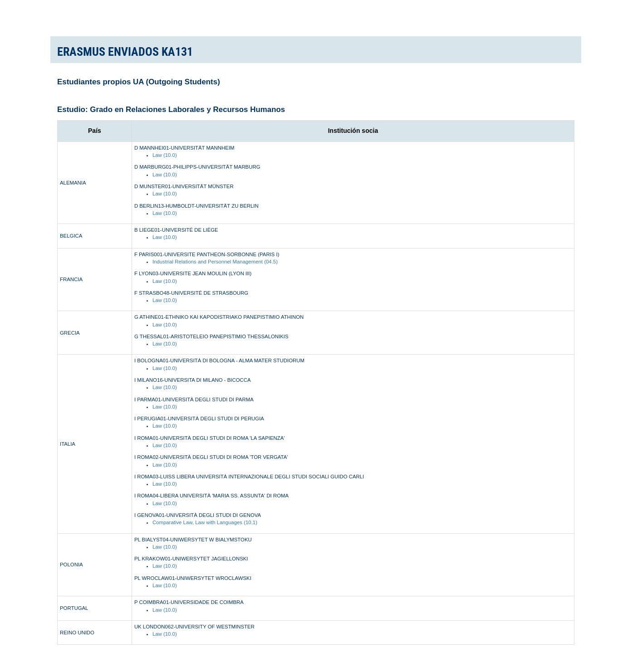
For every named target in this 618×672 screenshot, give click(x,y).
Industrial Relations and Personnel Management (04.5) (215, 262)
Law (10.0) (165, 155)
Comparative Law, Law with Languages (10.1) (205, 522)
